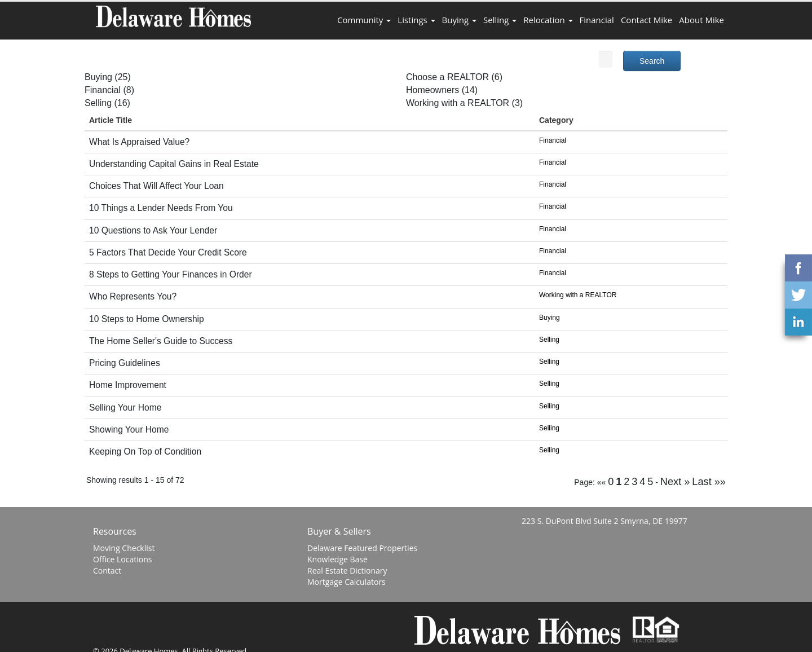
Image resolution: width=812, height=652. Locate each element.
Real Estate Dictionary (347, 570)
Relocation (548, 20)
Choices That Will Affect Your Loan (156, 186)
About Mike (701, 20)
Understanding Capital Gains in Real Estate (174, 164)
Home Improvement (128, 385)
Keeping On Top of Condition (145, 451)
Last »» (709, 482)
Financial (597, 20)
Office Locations (122, 559)
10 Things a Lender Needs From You (161, 208)
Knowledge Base (337, 559)
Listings (416, 20)
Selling (500, 20)
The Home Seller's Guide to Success (161, 341)
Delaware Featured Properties (362, 548)
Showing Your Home (129, 429)
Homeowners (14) (442, 90)
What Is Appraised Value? (139, 142)
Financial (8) (109, 90)
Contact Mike (646, 20)
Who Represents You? (133, 296)
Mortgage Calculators (347, 582)
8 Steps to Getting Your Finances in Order (171, 274)
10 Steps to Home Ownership (147, 319)
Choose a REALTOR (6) (454, 77)
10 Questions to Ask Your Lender (153, 230)
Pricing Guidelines (125, 363)
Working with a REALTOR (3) (464, 103)
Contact (107, 570)
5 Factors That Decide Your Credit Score (168, 252)
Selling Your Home (125, 407)
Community (364, 20)
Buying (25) (108, 77)
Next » (675, 482)
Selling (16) (107, 103)
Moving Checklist (124, 548)
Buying (459, 20)
